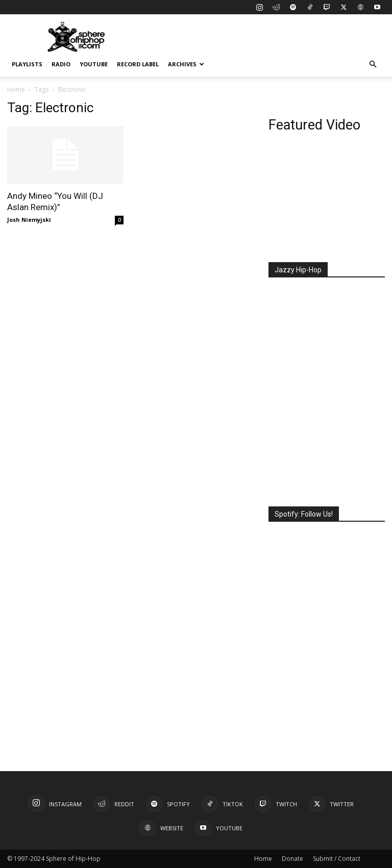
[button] (373, 65)
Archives (186, 64)
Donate (292, 859)
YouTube (94, 64)
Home (16, 90)
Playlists (27, 64)
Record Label (138, 64)
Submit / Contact (337, 859)
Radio (61, 64)
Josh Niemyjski (29, 220)
